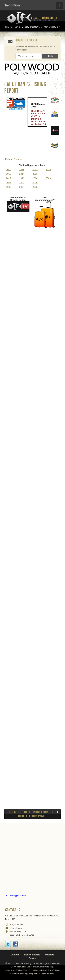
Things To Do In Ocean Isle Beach (41, 974)
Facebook (16, 944)
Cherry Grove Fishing (19, 974)
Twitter (8, 944)
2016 (48, 170)
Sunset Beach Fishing (31, 970)
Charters (15, 955)
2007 (22, 183)
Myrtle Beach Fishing (13, 970)
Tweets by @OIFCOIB (16, 896)
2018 (22, 170)
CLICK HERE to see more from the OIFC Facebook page (31, 814)
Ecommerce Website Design (21, 967)
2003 (35, 187)
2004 (22, 187)
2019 (9, 170)
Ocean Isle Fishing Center (33, 18)
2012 (9, 178)
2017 (35, 170)
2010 (35, 178)
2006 (35, 183)
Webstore (49, 955)
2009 (48, 178)
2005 (9, 187)
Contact (32, 958)
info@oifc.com (16, 928)
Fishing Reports (14, 159)
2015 (9, 174)
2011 (22, 178)
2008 (9, 183)
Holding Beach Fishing (50, 970)
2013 (35, 174)
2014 (22, 174)
